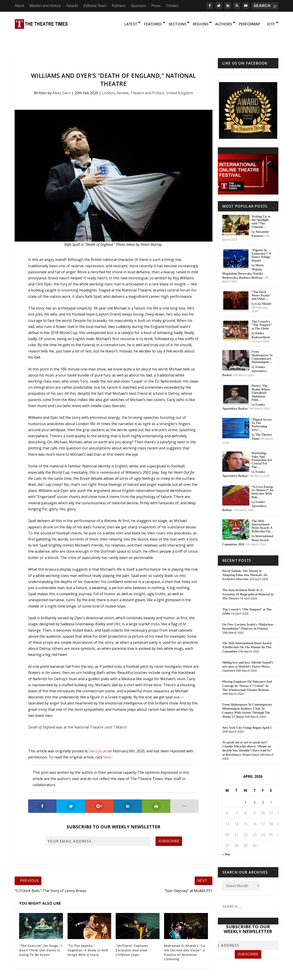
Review (123, 74)
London (108, 74)
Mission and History (45, 6)
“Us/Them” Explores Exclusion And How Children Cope (132, 931)
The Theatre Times (49, 971)
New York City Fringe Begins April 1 (247, 709)
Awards (72, 6)
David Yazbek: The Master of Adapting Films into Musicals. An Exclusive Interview (245, 556)
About (19, 6)
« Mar (227, 835)
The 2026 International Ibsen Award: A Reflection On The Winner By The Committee (247, 628)
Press (156, 6)
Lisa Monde (263, 284)
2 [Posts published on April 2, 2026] (255, 783)
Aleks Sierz (62, 74)
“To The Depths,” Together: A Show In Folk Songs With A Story (88, 931)
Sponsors (138, 6)
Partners (119, 6)
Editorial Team (95, 6)
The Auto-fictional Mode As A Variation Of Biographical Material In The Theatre (248, 575)
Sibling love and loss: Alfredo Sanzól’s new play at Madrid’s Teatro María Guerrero (248, 647)
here (107, 738)
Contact (172, 6)
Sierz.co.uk (98, 732)
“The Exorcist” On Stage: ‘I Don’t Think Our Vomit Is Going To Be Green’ (41, 931)
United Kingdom (179, 74)
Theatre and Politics (147, 74)
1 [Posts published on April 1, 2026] (245, 783)
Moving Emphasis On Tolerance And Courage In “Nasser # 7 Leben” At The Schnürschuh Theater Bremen (247, 667)
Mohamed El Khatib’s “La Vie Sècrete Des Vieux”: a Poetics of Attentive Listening (185, 933)
